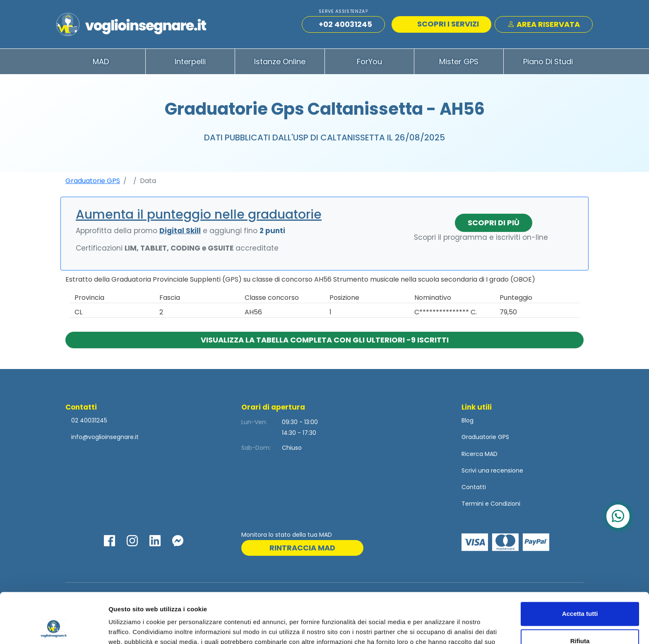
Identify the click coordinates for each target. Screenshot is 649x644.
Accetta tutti (580, 567)
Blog (468, 420)
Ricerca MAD (480, 454)
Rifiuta (580, 594)
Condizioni (505, 504)
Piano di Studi (548, 62)
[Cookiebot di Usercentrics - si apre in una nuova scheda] (54, 628)
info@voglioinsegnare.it (105, 437)
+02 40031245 (345, 24)
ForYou (369, 62)
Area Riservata (544, 24)
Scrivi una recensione (492, 470)
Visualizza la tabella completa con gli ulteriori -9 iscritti (325, 340)
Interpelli (190, 62)
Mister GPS (459, 62)
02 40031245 (88, 420)
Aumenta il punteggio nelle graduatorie (199, 215)
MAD (101, 62)
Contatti (474, 487)
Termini (472, 504)
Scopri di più (494, 223)
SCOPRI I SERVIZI (442, 24)
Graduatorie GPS (93, 181)
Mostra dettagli (131, 628)
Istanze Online (280, 62)
